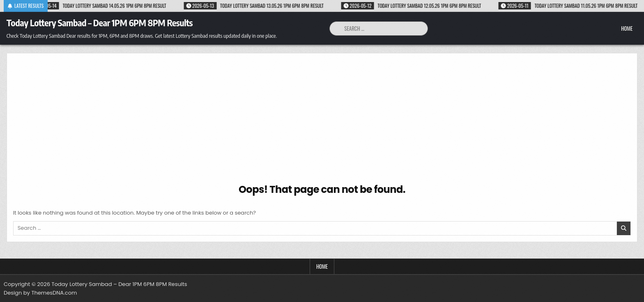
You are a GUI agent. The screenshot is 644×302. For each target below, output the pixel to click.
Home (627, 28)
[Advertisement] (322, 121)
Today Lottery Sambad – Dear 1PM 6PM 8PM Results (100, 23)
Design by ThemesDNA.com (40, 293)
